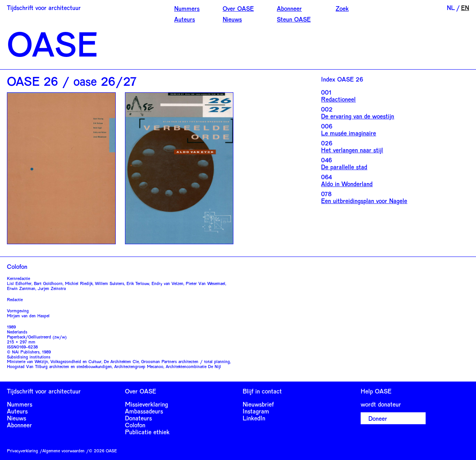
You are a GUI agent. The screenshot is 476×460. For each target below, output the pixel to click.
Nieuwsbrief (258, 404)
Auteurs (185, 19)
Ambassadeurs (144, 411)
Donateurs (138, 418)
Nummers (187, 8)
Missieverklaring (146, 404)
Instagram (256, 411)
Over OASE (238, 8)
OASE (52, 43)
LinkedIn (254, 418)
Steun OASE (294, 19)
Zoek (342, 8)
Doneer (378, 418)
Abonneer (289, 8)
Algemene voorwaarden (63, 451)
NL (451, 7)
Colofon (135, 425)
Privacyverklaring (22, 451)
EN (465, 7)
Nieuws (232, 19)
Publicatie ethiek (147, 432)
